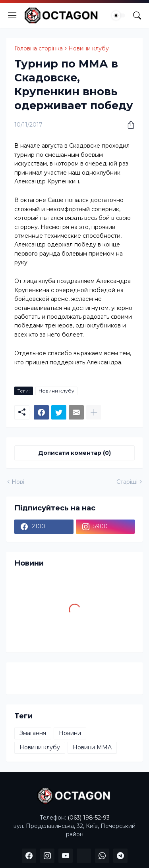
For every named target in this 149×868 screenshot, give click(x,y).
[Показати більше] (94, 412)
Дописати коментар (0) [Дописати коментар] (74, 453)
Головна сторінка (39, 48)
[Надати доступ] (128, 125)
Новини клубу (89, 48)
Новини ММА (92, 747)
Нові (18, 482)
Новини (70, 733)
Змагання (33, 733)
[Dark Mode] (118, 15)
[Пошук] (137, 15)
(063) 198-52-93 (89, 818)
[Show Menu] (12, 15)
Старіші (127, 482)
